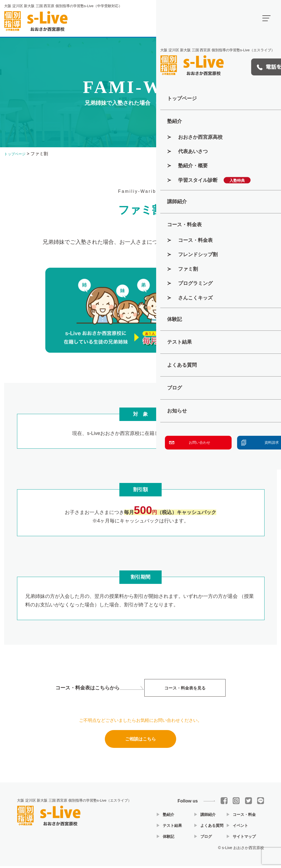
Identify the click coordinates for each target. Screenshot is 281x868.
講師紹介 (208, 816)
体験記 (168, 838)
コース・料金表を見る (185, 691)
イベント (240, 827)
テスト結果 (172, 827)
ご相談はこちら (140, 743)
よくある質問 (212, 827)
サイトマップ (244, 838)
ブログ (206, 838)
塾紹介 (168, 816)
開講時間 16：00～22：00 (226, 18)
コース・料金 (244, 816)
